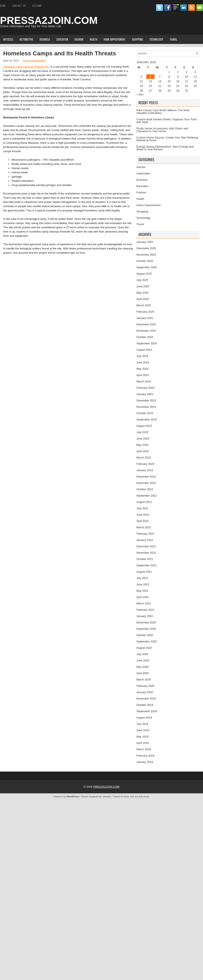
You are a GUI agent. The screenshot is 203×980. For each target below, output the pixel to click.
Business (45, 39)
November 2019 (146, 699)
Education (62, 39)
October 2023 (145, 413)
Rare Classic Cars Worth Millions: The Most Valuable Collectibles (163, 112)
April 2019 (143, 743)
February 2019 (145, 756)
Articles (8, 39)
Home (3, 6)
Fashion (79, 39)
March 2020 (144, 680)
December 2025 (146, 248)
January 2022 (145, 540)
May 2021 (142, 591)
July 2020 (142, 654)
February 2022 (145, 534)
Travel (173, 39)
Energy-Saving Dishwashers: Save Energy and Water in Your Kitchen (165, 148)
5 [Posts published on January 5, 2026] (141, 77)
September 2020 (147, 641)
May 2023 (142, 445)
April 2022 (143, 521)
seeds (146, 797)
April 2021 (143, 597)
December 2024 (146, 324)
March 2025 (144, 305)
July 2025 (142, 280)
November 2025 (146, 255)
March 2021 (144, 603)
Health (93, 39)
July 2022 (142, 508)
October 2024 (145, 337)
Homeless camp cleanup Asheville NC (26, 67)
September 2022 (147, 496)
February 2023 (145, 464)
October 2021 (145, 559)
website (107, 797)
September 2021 (147, 565)
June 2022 (143, 515)
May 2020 (142, 667)
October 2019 (145, 705)
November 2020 (146, 629)
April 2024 (143, 375)
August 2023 (144, 426)
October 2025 (145, 261)
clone (126, 797)
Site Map (37, 6)
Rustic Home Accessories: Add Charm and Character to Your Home (162, 130)
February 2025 (145, 312)
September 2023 (147, 420)
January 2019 (145, 762)
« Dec (140, 94)
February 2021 (145, 610)
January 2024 (145, 394)
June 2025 (143, 286)
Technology (156, 39)
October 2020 (145, 635)
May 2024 (142, 369)
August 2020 (144, 648)
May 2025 (142, 293)
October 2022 (145, 489)
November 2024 (146, 331)
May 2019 (142, 737)
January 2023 (145, 470)
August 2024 (144, 350)
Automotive (26, 39)
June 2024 (143, 362)
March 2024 (144, 381)
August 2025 (144, 274)
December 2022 (146, 477)
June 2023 (143, 439)
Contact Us (19, 6)
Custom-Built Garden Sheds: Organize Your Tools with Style (167, 121)
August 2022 (144, 502)
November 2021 (146, 553)
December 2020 (146, 622)
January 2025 (145, 318)
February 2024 (145, 388)
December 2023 (146, 400)
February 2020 (145, 686)
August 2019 (144, 718)
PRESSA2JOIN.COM (49, 20)
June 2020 (143, 660)
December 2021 (146, 546)
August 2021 (144, 572)
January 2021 (145, 616)
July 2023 (142, 432)
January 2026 (145, 242)
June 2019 (143, 730)
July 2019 (142, 724)
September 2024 (147, 343)
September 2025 (147, 267)
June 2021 (143, 584)
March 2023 (144, 458)
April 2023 (143, 451)
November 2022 (146, 483)
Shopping (137, 39)
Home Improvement (115, 39)
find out (134, 797)
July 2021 (142, 578)
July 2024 (142, 356)
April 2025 (143, 299)
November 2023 (146, 407)
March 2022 (144, 527)
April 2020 (143, 673)
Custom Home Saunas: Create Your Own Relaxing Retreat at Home (167, 139)
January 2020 (145, 692)
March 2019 (144, 749)
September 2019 (147, 711)
